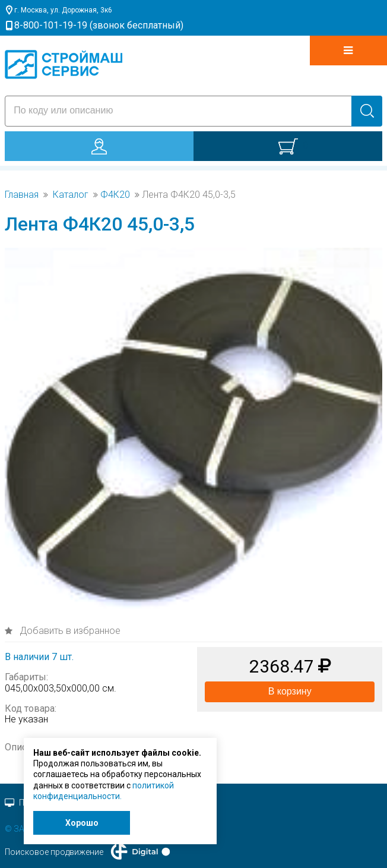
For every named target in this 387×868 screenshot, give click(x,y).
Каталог (71, 195)
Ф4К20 (115, 195)
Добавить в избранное (69, 631)
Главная (22, 195)
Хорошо (82, 823)
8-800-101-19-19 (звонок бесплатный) (99, 25)
